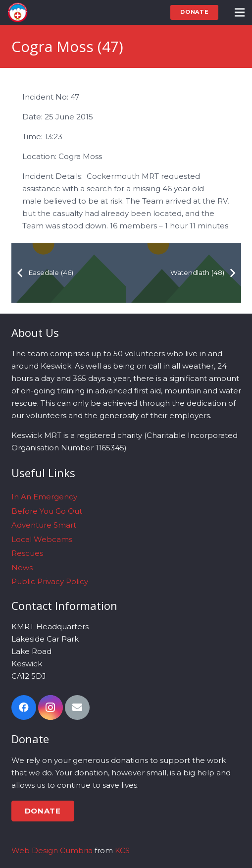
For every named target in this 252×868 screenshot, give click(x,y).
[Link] (18, 12)
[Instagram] (50, 707)
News (22, 568)
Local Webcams (42, 539)
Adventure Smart (44, 525)
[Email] (77, 707)
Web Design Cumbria (52, 850)
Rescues (27, 553)
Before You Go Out (47, 511)
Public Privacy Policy (50, 581)
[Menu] (240, 12)
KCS (122, 850)
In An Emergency (44, 497)
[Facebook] (24, 707)
